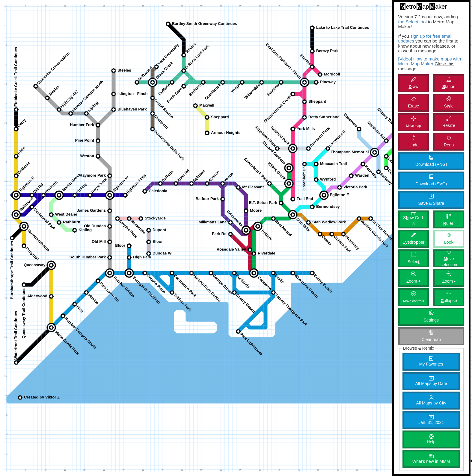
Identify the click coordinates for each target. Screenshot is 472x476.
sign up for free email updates (425, 39)
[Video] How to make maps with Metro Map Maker (430, 61)
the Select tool (413, 22)
